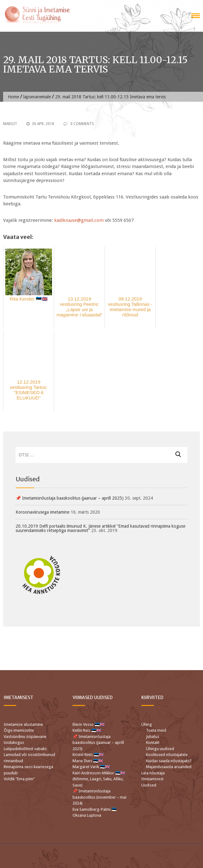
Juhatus (153, 737)
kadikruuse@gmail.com (79, 220)
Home (13, 97)
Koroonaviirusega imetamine (42, 512)
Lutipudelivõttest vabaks (25, 749)
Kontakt (153, 742)
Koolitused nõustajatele (167, 755)
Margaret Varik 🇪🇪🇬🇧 (92, 767)
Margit (10, 124)
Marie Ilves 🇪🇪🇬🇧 (88, 761)
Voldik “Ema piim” (19, 779)
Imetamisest (152, 779)
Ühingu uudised (160, 749)
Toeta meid (156, 730)
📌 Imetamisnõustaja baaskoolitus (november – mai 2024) (99, 797)
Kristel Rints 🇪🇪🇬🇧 (88, 755)
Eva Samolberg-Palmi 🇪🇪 (94, 809)
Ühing (147, 724)
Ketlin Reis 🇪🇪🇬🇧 (87, 730)
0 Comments (79, 124)
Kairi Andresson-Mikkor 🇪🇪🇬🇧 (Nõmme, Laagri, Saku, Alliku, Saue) (99, 779)
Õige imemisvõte (19, 730)
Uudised (149, 785)
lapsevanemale (37, 97)
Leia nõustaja (153, 773)
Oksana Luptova (87, 815)
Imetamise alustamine (23, 724)
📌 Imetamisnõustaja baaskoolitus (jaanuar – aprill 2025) (70, 498)
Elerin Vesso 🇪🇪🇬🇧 (89, 724)
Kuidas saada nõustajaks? (169, 761)
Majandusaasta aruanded (169, 767)
